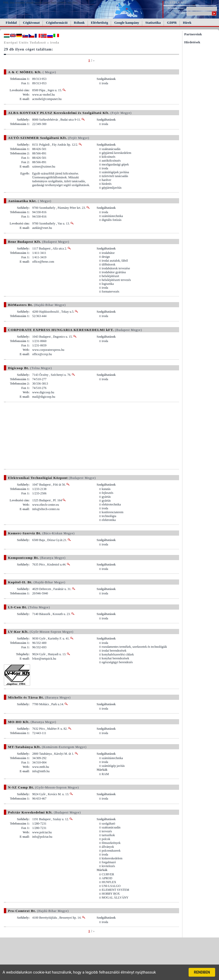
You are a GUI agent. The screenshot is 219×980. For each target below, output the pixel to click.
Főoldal (11, 23)
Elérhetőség (100, 23)
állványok (108, 847)
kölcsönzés (109, 157)
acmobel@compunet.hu (47, 99)
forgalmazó (109, 862)
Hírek (187, 23)
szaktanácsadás (111, 149)
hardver (107, 180)
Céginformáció (57, 23)
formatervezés (111, 292)
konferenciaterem (113, 512)
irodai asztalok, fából (115, 261)
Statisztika (153, 23)
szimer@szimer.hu (44, 167)
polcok (106, 839)
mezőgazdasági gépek (115, 164)
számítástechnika (112, 216)
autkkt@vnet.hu (42, 228)
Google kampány (127, 23)
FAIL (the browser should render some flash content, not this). (41, 3)
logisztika (108, 284)
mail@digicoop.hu (44, 397)
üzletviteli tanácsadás (115, 176)
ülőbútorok (109, 264)
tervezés (107, 831)
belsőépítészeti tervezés (116, 280)
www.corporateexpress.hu (48, 350)
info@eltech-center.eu (46, 509)
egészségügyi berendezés (117, 662)
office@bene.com (43, 262)
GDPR (172, 23)
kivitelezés (108, 866)
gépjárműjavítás (112, 188)
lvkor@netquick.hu (44, 659)
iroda (105, 83)
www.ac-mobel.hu (44, 95)
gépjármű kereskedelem (116, 153)
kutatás (106, 489)
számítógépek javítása (115, 172)
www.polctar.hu (42, 832)
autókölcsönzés (111, 161)
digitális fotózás (112, 220)
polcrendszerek (111, 851)
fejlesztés (108, 493)
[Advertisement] (47, 436)
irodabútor (108, 253)
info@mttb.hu (41, 771)
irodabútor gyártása (114, 272)
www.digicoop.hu (43, 392)
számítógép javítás (113, 766)
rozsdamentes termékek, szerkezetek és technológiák (134, 647)
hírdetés (107, 184)
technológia (109, 516)
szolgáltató (108, 824)
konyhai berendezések (115, 658)
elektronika (109, 520)
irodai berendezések (114, 651)
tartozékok (108, 835)
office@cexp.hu (42, 354)
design (106, 257)
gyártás (106, 497)
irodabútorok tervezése (116, 268)
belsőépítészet (110, 276)
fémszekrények (111, 843)
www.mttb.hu (41, 767)
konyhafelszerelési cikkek (118, 654)
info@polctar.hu (42, 837)
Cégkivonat (31, 23)
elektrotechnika (111, 504)
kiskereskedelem (112, 858)
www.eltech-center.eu (46, 505)
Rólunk (79, 23)
